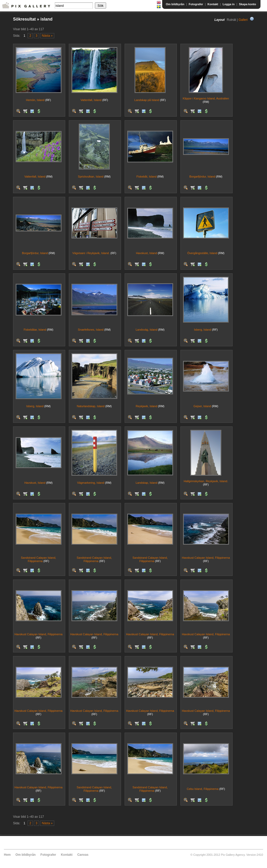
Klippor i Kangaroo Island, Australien (206, 98)
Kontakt (213, 4)
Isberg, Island (203, 330)
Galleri (243, 20)
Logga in (229, 4)
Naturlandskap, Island (91, 406)
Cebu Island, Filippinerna (203, 789)
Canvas (83, 855)
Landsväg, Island (146, 330)
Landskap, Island (146, 483)
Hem (7, 855)
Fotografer (196, 4)
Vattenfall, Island (91, 100)
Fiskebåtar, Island (35, 330)
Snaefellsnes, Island (91, 330)
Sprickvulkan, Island (91, 177)
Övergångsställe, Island (202, 253)
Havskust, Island (146, 253)
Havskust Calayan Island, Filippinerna (206, 558)
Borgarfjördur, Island (202, 177)
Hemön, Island (35, 100)
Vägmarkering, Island (91, 483)
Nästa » (47, 36)
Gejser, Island (202, 406)
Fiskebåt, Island (146, 177)
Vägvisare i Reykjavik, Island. (91, 253)
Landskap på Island (147, 100)
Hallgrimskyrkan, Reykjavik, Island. (206, 481)
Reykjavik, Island (146, 406)
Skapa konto (248, 4)
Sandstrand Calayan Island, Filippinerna (38, 559)
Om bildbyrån (175, 4)
